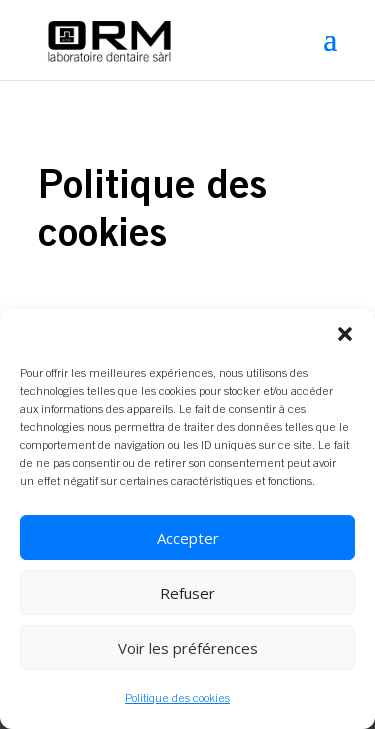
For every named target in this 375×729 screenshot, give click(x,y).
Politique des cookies (177, 698)
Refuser (187, 593)
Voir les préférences (188, 648)
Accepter (188, 538)
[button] (345, 334)
